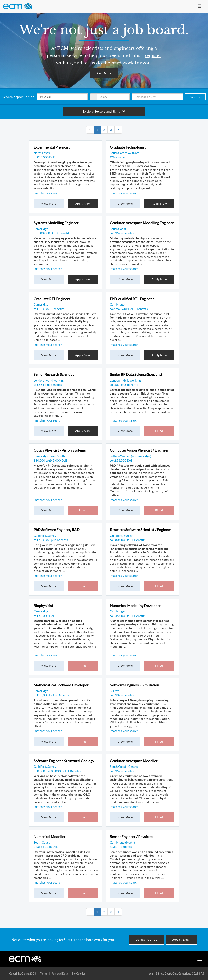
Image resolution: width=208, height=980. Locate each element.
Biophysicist (43, 606)
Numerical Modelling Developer (135, 606)
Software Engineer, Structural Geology (64, 761)
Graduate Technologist (128, 147)
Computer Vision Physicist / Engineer (139, 450)
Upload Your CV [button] (147, 940)
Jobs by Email (181, 940)
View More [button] (49, 203)
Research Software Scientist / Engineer (140, 530)
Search (195, 97)
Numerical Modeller (49, 837)
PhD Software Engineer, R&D (57, 530)
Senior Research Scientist (54, 374)
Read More (104, 73)
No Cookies (79, 974)
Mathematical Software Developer (61, 685)
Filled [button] (159, 431)
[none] (90, 130)
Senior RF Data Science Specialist (136, 374)
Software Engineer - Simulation (134, 685)
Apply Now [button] (83, 203)
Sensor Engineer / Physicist (131, 837)
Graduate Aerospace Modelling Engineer (142, 223)
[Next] (118, 130)
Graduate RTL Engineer (52, 299)
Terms (44, 974)
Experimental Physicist (52, 147)
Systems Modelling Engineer (56, 223)
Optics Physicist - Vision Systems (60, 450)
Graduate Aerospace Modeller (134, 761)
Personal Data (60, 974)
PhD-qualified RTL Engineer (132, 299)
